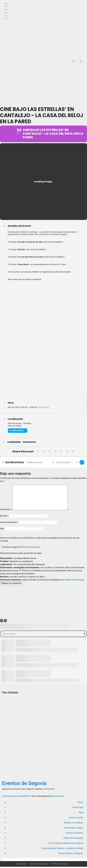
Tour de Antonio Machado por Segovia (66, 844)
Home (80, 803)
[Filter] (2, 622)
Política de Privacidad (30, 548)
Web (2, 530)
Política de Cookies (74, 834)
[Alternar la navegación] (81, 61)
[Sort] (5, 622)
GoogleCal (29, 443)
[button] (73, 61)
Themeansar (59, 797)
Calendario (14, 443)
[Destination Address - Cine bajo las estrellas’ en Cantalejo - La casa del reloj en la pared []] (67, 464)
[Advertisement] (43, 84)
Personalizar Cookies (73, 829)
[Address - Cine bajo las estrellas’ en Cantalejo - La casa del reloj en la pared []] (39, 464)
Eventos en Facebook (73, 824)
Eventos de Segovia (24, 785)
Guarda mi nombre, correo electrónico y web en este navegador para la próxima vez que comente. (40, 541)
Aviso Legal (78, 809)
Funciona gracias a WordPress (16, 797)
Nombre (4, 517)
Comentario (6, 511)
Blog (81, 814)
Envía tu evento (76, 819)
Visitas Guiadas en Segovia (71, 855)
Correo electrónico (9, 524)
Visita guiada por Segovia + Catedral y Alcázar (62, 850)
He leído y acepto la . (20, 548)
